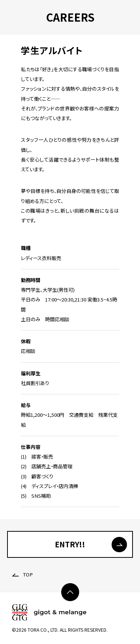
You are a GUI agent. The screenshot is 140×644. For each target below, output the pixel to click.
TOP (22, 574)
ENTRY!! (70, 544)
